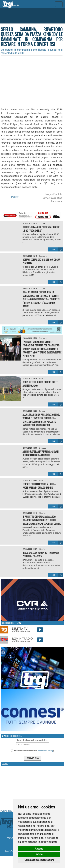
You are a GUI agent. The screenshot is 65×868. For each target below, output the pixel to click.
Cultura (42, 224)
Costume (43, 256)
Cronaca (42, 448)
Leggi (57, 249)
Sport (41, 379)
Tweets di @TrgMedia (11, 811)
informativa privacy (46, 751)
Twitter (15, 197)
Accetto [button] (39, 849)
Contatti (11, 838)
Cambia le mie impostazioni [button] (39, 860)
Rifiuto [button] (39, 854)
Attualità (42, 513)
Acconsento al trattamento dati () (34, 751)
